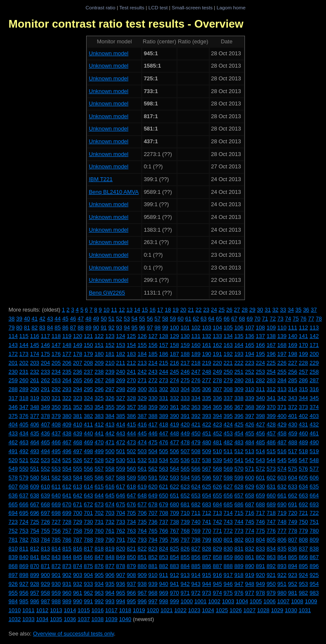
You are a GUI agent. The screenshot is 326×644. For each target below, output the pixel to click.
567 (207, 469)
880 (142, 566)
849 (121, 557)
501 (121, 451)
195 (261, 354)
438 (67, 433)
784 (45, 540)
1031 (305, 610)
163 (228, 345)
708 (164, 513)
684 (217, 504)
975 (228, 593)
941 (174, 584)
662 (293, 495)
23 (206, 310)
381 (78, 416)
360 (164, 407)
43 (50, 319)
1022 (181, 610)
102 (196, 328)
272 (153, 380)
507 (185, 451)
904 (88, 575)
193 (239, 354)
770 (207, 531)
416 (142, 424)
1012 (42, 610)
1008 (297, 601)
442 (110, 433)
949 (261, 584)
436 (45, 433)
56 (150, 319)
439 (78, 433)
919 (250, 575)
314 (293, 389)
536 (185, 460)
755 (45, 531)
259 (13, 380)
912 (174, 575)
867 (314, 557)
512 (239, 451)
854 (174, 557)
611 (56, 487)
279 (228, 380)
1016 (97, 610)
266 (88, 380)
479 (196, 442)
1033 (29, 619)
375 (13, 416)
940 (164, 584)
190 (207, 354)
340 (261, 398)
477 (174, 442)
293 (67, 389)
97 (150, 328)
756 (56, 531)
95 (135, 328)
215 (164, 363)
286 (304, 380)
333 (185, 398)
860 (239, 557)
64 (211, 319)
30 (260, 310)
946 (228, 584)
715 (239, 513)
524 (56, 460)
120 (78, 336)
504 (153, 451)
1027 (249, 610)
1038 (97, 619)
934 (99, 584)
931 (67, 584)
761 (110, 531)
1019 (139, 610)
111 (293, 328)
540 (228, 460)
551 (35, 469)
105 (228, 328)
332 (174, 398)
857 (207, 557)
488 (293, 442)
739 (185, 522)
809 (314, 540)
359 (153, 407)
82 (34, 328)
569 (228, 469)
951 (282, 584)
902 (67, 575)
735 (142, 522)
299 (132, 389)
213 (142, 363)
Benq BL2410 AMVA (114, 192)
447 (164, 433)
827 (196, 549)
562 (153, 469)
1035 (56, 619)
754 (35, 531)
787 (78, 540)
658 (250, 495)
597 (217, 478)
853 (164, 557)
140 (293, 336)
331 (164, 398)
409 (67, 424)
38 (11, 319)
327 (121, 398)
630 (261, 487)
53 (126, 319)
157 (164, 345)
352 (78, 407)
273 (164, 380)
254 (271, 372)
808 (304, 540)
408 (56, 424)
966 (132, 593)
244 (164, 372)
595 (196, 478)
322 (67, 398)
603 (282, 478)
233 (45, 372)
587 (110, 478)
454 (239, 433)
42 (42, 319)
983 (314, 593)
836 (293, 549)
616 (110, 487)
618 (132, 487)
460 (304, 433)
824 (164, 549)
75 (295, 319)
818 (99, 549)
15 (145, 310)
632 (282, 487)
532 (142, 460)
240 (121, 372)
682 (196, 504)
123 (110, 336)
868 (13, 566)
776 (271, 531)
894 (293, 566)
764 (142, 531)
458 (282, 433)
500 (110, 451)
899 (35, 575)
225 (271, 363)
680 (174, 504)
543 (261, 460)
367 (239, 407)
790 (110, 540)
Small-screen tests (192, 7)
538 (207, 460)
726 (45, 522)
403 (314, 416)
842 (45, 557)
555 (78, 469)
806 (282, 540)
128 (164, 336)
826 (185, 549)
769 (196, 531)
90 (96, 328)
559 (121, 469)
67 (234, 319)
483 (239, 442)
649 (153, 495)
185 (153, 354)
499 (99, 451)
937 (132, 584)
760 (99, 531)
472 (121, 442)
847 (99, 557)
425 (239, 424)
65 (219, 319)
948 (250, 584)
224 (261, 363)
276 (196, 380)
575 (293, 469)
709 (174, 513)
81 (27, 328)
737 (164, 522)
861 (250, 557)
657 (239, 495)
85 (58, 328)
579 (24, 478)
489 (304, 442)
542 (250, 460)
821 (132, 549)
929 (45, 584)
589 (132, 478)
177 (67, 354)
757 (67, 531)
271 (142, 380)
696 (35, 513)
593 (174, 478)
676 (132, 504)
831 (239, 549)
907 (121, 575)
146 (45, 345)
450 (196, 433)
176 (56, 354)
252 (250, 372)
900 (45, 575)
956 (24, 593)
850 (132, 557)
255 (282, 372)
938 (142, 584)
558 (110, 469)
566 (196, 469)
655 (217, 495)
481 (217, 442)
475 (153, 442)
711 (196, 513)
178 (78, 354)
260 (24, 380)
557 (99, 469)
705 (132, 513)
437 (56, 433)
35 (298, 310)
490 (314, 442)
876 (99, 566)
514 (261, 451)
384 (110, 416)
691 (293, 504)
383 (99, 416)
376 (24, 416)
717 (261, 513)
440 (88, 433)
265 (78, 380)
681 (185, 504)
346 (13, 407)
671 (78, 504)
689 (271, 504)
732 (110, 522)
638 (35, 495)
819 (110, 549)
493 (35, 451)
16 (152, 310)
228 (304, 363)
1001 (201, 601)
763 (132, 531)
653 (196, 495)
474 (142, 442)
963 (99, 593)
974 (217, 593)
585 (88, 478)
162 (217, 345)
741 (207, 522)
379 (56, 416)
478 (185, 442)
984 (13, 601)
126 (142, 336)
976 (239, 593)
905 (99, 575)
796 (174, 540)
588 (121, 478)
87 (73, 328)
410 (78, 424)
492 (24, 451)
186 (164, 354)
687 (250, 504)
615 (99, 487)
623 (185, 487)
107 (250, 328)
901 (56, 575)
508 (196, 451)
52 (119, 319)
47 (81, 319)
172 (13, 354)
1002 (214, 601)
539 (217, 460)
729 (78, 522)
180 (99, 354)
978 (261, 593)
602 (271, 478)
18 (168, 310)
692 (304, 504)
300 (142, 389)
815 (67, 549)
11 (114, 310)
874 (78, 566)
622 (174, 487)
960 (67, 593)
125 (132, 336)
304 (185, 389)
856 (196, 557)
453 (228, 433)
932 (78, 584)
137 (261, 336)
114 (13, 336)
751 (314, 522)
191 (217, 354)
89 (88, 328)
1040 (125, 619)
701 (88, 513)
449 (185, 433)
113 (314, 328)
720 (293, 513)
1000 (187, 601)
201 (13, 363)
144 (24, 345)
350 (56, 407)
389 (164, 416)
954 (314, 584)
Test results (132, 7)
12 (122, 310)
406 (35, 424)
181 (110, 354)
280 (239, 380)
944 (207, 584)
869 (24, 566)
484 (250, 442)
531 (132, 460)
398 (261, 416)
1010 (15, 610)
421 (196, 424)
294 (78, 389)
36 (306, 310)
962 (88, 593)
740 (196, 522)
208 (88, 363)
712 (207, 513)
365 (217, 407)
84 (50, 328)
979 (271, 593)
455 (250, 433)
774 (250, 531)
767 (174, 531)
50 (104, 319)
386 (132, 416)
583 (67, 478)
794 (153, 540)
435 (35, 433)
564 (174, 469)
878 (121, 566)
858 (217, 557)
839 (13, 557)
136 (250, 336)
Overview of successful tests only (74, 634)
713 (217, 513)
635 (314, 487)
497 (78, 451)
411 (88, 424)
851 (142, 557)
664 (314, 495)
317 (13, 398)
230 (13, 372)
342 (282, 398)
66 (227, 319)
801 (228, 540)
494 (45, 451)
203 (35, 363)
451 (207, 433)
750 (304, 522)
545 (282, 460)
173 (24, 354)
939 (153, 584)
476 (164, 442)
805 (271, 540)
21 (191, 310)
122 (99, 336)
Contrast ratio (100, 7)
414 (121, 424)
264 (67, 380)
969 (164, 593)
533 (153, 460)
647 (132, 495)
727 (56, 522)
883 (174, 566)
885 (196, 566)
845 (78, 557)
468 (78, 442)
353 (88, 407)
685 (228, 504)
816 (78, 549)
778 (293, 531)
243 (153, 372)
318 (24, 398)
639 (45, 495)
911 (164, 575)
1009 (311, 601)
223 (250, 363)
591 (153, 478)
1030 (291, 610)
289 (24, 389)
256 (293, 372)
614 (88, 487)
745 (250, 522)
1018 (125, 610)
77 (311, 319)
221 (228, 363)
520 (13, 460)
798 (196, 540)
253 (261, 372)
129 (174, 336)
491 (13, 451)
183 (132, 354)
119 (67, 336)
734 (132, 522)
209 (99, 363)
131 (196, 336)
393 (207, 416)
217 (185, 363)
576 (304, 469)
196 (271, 354)
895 (304, 566)
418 (164, 424)
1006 (270, 601)
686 (239, 504)
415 (132, 424)
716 (250, 513)
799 (207, 540)
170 (304, 345)
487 (282, 442)
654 (207, 495)
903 (78, 575)
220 (217, 363)
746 (261, 522)
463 (24, 442)
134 (228, 336)
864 (282, 557)
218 (196, 363)
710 (185, 513)
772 (228, 531)
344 (304, 398)
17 (160, 310)
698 (56, 513)
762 (121, 531)
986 (35, 601)
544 (271, 460)
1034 (42, 619)
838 (314, 549)
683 (207, 504)
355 (110, 407)
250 (228, 372)
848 (110, 557)
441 (99, 433)
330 (153, 398)
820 (121, 549)
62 (196, 319)
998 (164, 601)
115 (24, 336)
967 (142, 593)
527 (88, 460)
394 (217, 416)
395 (228, 416)
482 (228, 442)
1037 (84, 619)
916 (217, 575)
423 (217, 424)
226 (282, 363)
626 (217, 487)
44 (58, 319)
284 (282, 380)
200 (314, 354)
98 (157, 328)
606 (314, 478)
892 (271, 566)
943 (196, 584)
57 (157, 319)
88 (81, 328)
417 (153, 424)
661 (282, 495)
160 (196, 345)
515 (271, 451)
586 (99, 478)
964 (110, 593)
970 (174, 593)
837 (304, 549)
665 (13, 504)
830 (228, 549)
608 (24, 487)
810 (13, 549)
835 (282, 549)
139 (282, 336)
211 (121, 363)
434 (24, 433)
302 (164, 389)
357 (132, 407)
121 (88, 336)
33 (283, 310)
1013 (56, 610)
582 (56, 478)
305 (196, 389)
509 (207, 451)
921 (271, 575)
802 (239, 540)
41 (34, 319)
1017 (111, 610)
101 (185, 328)
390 (174, 416)
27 (237, 310)
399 (271, 416)
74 (288, 319)
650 (164, 495)
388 (153, 416)
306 (207, 389)
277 (207, 380)
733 (121, 522)
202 (24, 363)
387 (142, 416)
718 (271, 513)
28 (244, 310)
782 (24, 540)
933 (88, 584)
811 (24, 549)
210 (110, 363)
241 (132, 372)
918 (239, 575)
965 (121, 593)
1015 (84, 610)
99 (165, 328)
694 (13, 513)
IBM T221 (101, 179)
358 (142, 407)
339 (250, 398)
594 (185, 478)
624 (196, 487)
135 (239, 336)
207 (78, 363)
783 (35, 540)
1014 (70, 610)
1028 (263, 610)
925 (314, 575)
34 (291, 310)
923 (293, 575)
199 (304, 354)
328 (132, 398)
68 (242, 319)
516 (282, 451)
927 (24, 584)
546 (293, 460)
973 (207, 593)
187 (174, 354)
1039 (111, 619)
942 (185, 584)
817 (88, 549)
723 (13, 522)
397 (250, 416)
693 (314, 504)
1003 (228, 601)
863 (271, 557)
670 (67, 504)
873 (67, 566)
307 (217, 389)
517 (293, 451)
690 (282, 504)
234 (56, 372)
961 (78, 593)
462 (13, 442)
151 (99, 345)
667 (35, 504)
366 (228, 407)
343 (293, 398)
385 (121, 416)
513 (250, 451)
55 (142, 319)
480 (207, 442)
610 (45, 487)
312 (271, 389)
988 (56, 601)
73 (280, 319)
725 (35, 522)
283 (271, 380)
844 (67, 557)
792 (132, 540)
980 (282, 593)
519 (314, 451)
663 (304, 495)
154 (132, 345)
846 (88, 557)
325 (99, 398)
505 (164, 451)
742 (217, 522)
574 (282, 469)
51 (111, 319)
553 (56, 469)
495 (56, 451)
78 (319, 319)
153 (121, 345)
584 (78, 478)
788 (88, 540)
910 (153, 575)
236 (78, 372)
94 (126, 328)
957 (35, 593)
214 (153, 363)
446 (153, 433)
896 (314, 566)
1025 (222, 610)
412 (99, 424)
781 (13, 540)
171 (314, 345)
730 (88, 522)
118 (56, 336)
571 (250, 469)
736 (153, 522)
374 (314, 407)
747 (271, 522)
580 (35, 478)
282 (261, 380)
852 (153, 557)
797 (185, 540)
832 (250, 549)
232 (35, 372)
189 (196, 354)
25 (222, 310)
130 (185, 336)
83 (42, 328)
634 (304, 487)
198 (293, 354)
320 (45, 398)
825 (174, 549)
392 (196, 416)
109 (271, 328)
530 (121, 460)
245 (174, 372)
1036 (70, 619)
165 (250, 345)
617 (121, 487)
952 (293, 584)
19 (175, 310)
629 (250, 487)
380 (67, 416)
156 (153, 345)
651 (174, 495)
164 (239, 345)
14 (137, 310)
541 (239, 460)
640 (56, 495)
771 (217, 531)
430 (293, 424)
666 (24, 504)
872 (56, 566)
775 (261, 531)
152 (110, 345)
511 (228, 451)
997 (153, 601)
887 (217, 566)
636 (13, 495)
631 (271, 487)
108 (261, 328)
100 (174, 328)
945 (217, 584)
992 (99, 601)
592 (164, 478)
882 (164, 566)
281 (250, 380)
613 (78, 487)
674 (110, 504)
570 (239, 469)
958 (45, 593)
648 (142, 495)
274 (174, 380)
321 (56, 398)
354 (99, 407)
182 (121, 354)
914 (196, 575)
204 (45, 363)
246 (185, 372)
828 (207, 549)
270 (132, 380)
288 (13, 389)
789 (99, 540)
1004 (242, 601)
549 (13, 469)
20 (183, 310)
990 (78, 601)
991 (88, 601)
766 (164, 531)
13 (129, 310)
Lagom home (231, 7)
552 (45, 469)
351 (67, 407)
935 (110, 584)
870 (35, 566)
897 (13, 575)
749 (293, 522)
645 (110, 495)
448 (174, 433)
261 (35, 380)
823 (153, 549)
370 (271, 407)
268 (110, 380)
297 (110, 389)
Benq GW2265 (107, 293)
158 (174, 345)
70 (257, 319)
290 (35, 389)
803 (250, 540)
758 (78, 531)
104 (217, 328)
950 (271, 584)
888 (228, 566)
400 (282, 416)
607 (13, 487)
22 (199, 310)
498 (88, 451)
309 (239, 389)
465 (45, 442)
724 (24, 522)
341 (271, 398)
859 (228, 557)
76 (304, 319)
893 (282, 566)
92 (111, 328)
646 (121, 495)
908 (132, 575)
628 (239, 487)
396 (239, 416)
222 (239, 363)
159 (185, 345)
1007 (283, 601)
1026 (236, 610)
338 (239, 398)
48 (88, 319)
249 (217, 372)
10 (106, 310)
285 (293, 380)
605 (304, 478)
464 (35, 442)
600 (250, 478)
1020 (153, 610)
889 (239, 566)
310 (250, 389)
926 (13, 584)
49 (96, 319)
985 (24, 601)
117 (45, 336)
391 (185, 416)
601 (261, 478)
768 (185, 531)
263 (56, 380)
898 (24, 575)
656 (228, 495)
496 (67, 451)
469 (88, 442)
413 (110, 424)
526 (78, 460)
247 (196, 372)
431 (304, 424)
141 (304, 336)
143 (13, 345)
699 (67, 513)
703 (110, 513)
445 (142, 433)
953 (304, 584)
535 (174, 460)
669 (56, 504)
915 (207, 575)
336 (217, 398)
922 (282, 575)
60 (180, 319)
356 (121, 407)
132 (207, 336)
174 (35, 354)
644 (99, 495)
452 (217, 433)
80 (19, 328)
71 (265, 319)
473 (132, 442)
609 (35, 487)
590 (142, 478)
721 (304, 513)
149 (78, 345)
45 (65, 319)
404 (13, 424)
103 (207, 328)
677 (142, 504)
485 (261, 442)
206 (67, 363)
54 (135, 319)
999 (174, 601)
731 (99, 522)
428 (271, 424)
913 (185, 575)
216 (174, 363)
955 (13, 593)
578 (13, 478)
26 (229, 310)
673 (99, 504)
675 (121, 504)
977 (250, 593)
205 (56, 363)
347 (24, 407)
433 (13, 433)
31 (267, 310)
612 (67, 487)
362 (185, 407)
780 (314, 531)
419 (174, 424)
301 (153, 389)
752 (13, 531)
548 (314, 460)
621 (164, 487)
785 (56, 540)
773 (239, 531)
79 (11, 328)
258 (314, 372)
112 (304, 328)
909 (142, 575)
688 (261, 504)
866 (304, 557)
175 (45, 354)
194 (250, 354)
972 (196, 593)
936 (121, 584)
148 (67, 345)
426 (250, 424)
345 (314, 398)
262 (45, 380)
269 (121, 380)
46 (73, 319)
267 (99, 380)
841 (35, 557)
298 (121, 389)
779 (304, 531)
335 (207, 398)
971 (185, 593)
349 (45, 407)
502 (132, 451)
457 (271, 433)
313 (282, 389)
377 (35, 416)
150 (88, 345)
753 (24, 531)
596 (207, 478)
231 (24, 372)
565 (185, 469)
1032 (15, 619)
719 (282, 513)
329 (142, 398)
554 (67, 469)
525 (67, 460)
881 (153, 566)
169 (293, 345)
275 (185, 380)
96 (142, 328)
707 (153, 513)
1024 (208, 610)
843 (56, 557)
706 (142, 513)
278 (217, 380)
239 (110, 372)
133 (217, 336)
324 (88, 398)
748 (282, 522)
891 (261, 566)
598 (228, 478)
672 (88, 504)
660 (271, 495)
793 (142, 540)
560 (132, 469)
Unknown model (108, 53)
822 (142, 549)
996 (142, 601)
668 (45, 504)
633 (293, 487)
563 (164, 469)
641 (67, 495)
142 (314, 336)
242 (142, 372)
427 (261, 424)
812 (35, 549)
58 (165, 319)
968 (153, 593)
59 (173, 319)
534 (164, 460)
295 (88, 389)
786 (67, 540)
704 (121, 513)
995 (132, 601)
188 (185, 354)
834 (271, 549)
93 (119, 328)
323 (78, 398)
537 (196, 460)
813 (45, 549)
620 (153, 487)
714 (228, 513)
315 (304, 389)
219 (207, 363)
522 (35, 460)
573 (271, 469)
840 (24, 557)
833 (261, 549)
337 (228, 398)
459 (293, 433)
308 (228, 389)
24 (214, 310)
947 (239, 584)
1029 (277, 610)
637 (24, 495)
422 (207, 424)
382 (88, 416)
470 (99, 442)
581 (45, 478)
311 (261, 389)
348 (35, 407)
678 (153, 504)
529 (110, 460)
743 (228, 522)
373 (304, 407)
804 (261, 540)
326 (110, 398)
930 (56, 584)
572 (261, 469)
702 (99, 513)
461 (314, 433)
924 (304, 575)
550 (24, 469)
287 (314, 380)
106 (239, 328)
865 (293, 557)
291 (45, 389)
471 (110, 442)
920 (261, 575)
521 (24, 460)
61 (188, 319)
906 (110, 575)
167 (271, 345)
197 (282, 354)
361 (174, 407)
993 (110, 601)
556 (88, 469)
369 (261, 407)
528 (99, 460)
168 (282, 345)
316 (314, 389)
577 (314, 469)
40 (27, 319)
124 (121, 336)
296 (99, 389)
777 (282, 531)
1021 (167, 610)
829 (217, 549)
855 (185, 557)
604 (293, 478)
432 (314, 424)
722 (314, 513)
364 (207, 407)
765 (153, 531)
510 (217, 451)
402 (304, 416)
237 (88, 372)
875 (88, 566)
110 (282, 328)
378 (45, 416)
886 (207, 566)
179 (88, 354)
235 (67, 372)
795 (164, 540)
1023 (194, 610)
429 (282, 424)
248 (207, 372)
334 (196, 398)
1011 (29, 610)
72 (273, 319)
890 (250, 566)
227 (293, 363)
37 (314, 310)
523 (45, 460)
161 (207, 345)
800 (217, 540)
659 (261, 495)
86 (65, 328)
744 (239, 522)
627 (228, 487)
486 (271, 442)
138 (271, 336)
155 (142, 345)
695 (24, 513)
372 (293, 407)
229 (314, 363)
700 (78, 513)
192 (228, 354)
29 (252, 310)
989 (67, 601)
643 (88, 495)
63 (203, 319)
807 (293, 540)
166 (261, 345)
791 (121, 540)
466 (56, 442)
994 (121, 601)
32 (275, 310)
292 (56, 389)
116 (35, 336)
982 (304, 593)
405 (24, 424)
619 (142, 487)
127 (153, 336)
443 (121, 433)
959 (56, 593)
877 (110, 566)
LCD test (158, 7)
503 (142, 451)
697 (45, 513)
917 (228, 575)
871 (45, 566)
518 (304, 451)
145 (35, 345)
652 (185, 495)
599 (239, 478)
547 (304, 460)
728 (67, 522)
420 (185, 424)
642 (78, 495)
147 (56, 345)
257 (304, 372)
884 (185, 566)
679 (164, 504)
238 (99, 372)
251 (239, 372)
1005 (256, 601)
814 (56, 549)
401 (293, 416)
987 (45, 601)
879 (132, 566)
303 (174, 389)
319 (35, 398)
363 (196, 407)
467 (67, 442)
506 (174, 451)
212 (132, 363)
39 (19, 319)
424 (228, 424)
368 (250, 407)
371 (282, 407)
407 (45, 424)
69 (250, 319)
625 (207, 487)
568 (217, 469)
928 (35, 584)
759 (88, 531)
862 (261, 557)
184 (142, 354)
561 (142, 469)
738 (174, 522)
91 (104, 328)
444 (132, 433)
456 (261, 433)
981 (293, 593)
